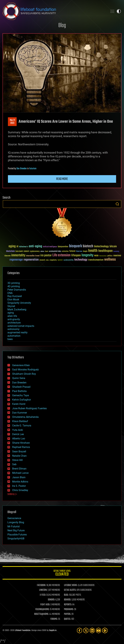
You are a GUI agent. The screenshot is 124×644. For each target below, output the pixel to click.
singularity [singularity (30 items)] (53, 260)
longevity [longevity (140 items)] (87, 255)
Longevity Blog (16, 522)
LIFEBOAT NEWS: (71, 585)
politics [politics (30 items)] (110, 256)
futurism (33, 169)
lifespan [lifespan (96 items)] (76, 255)
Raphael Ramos (21, 447)
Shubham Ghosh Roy (24, 374)
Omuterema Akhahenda (25, 417)
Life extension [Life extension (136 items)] (61, 255)
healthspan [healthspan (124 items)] (105, 251)
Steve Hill (17, 460)
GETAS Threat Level (62, 573)
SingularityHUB (16, 539)
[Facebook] (79, 630)
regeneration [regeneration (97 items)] (31, 260)
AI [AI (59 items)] (17, 247)
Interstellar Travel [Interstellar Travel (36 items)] (33, 256)
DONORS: (51, 600)
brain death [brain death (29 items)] (19, 251)
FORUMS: (54, 619)
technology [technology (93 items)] (81, 260)
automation (14, 336)
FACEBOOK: (41, 585)
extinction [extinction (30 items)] (65, 251)
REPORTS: (68, 605)
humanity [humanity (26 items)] (116, 252)
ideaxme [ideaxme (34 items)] (7, 256)
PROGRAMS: (69, 609)
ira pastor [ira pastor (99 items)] (46, 255)
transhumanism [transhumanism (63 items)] (96, 260)
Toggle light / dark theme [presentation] (119, 11)
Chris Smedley (20, 490)
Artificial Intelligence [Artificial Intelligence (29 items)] (50, 247)
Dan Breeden (22, 169)
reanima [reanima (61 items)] (117, 256)
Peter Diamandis (17, 290)
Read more (62, 179)
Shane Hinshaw (21, 443)
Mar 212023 (12, 122)
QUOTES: (67, 619)
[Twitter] (86, 630)
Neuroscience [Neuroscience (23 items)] (103, 256)
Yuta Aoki (18, 430)
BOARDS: (68, 600)
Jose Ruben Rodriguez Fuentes (29, 408)
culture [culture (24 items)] (42, 251)
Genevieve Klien (21, 365)
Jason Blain (19, 477)
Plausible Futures (17, 535)
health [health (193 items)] (93, 251)
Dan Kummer (20, 413)
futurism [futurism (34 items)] (79, 252)
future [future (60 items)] (72, 251)
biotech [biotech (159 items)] (88, 246)
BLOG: (66, 595)
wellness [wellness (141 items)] (110, 260)
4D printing (14, 286)
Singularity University (19, 303)
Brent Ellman (19, 469)
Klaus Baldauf (20, 421)
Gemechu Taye (21, 395)
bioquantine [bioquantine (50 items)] (63, 247)
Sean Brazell (19, 451)
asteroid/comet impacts (21, 326)
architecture (14, 323)
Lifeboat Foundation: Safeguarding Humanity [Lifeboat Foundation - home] (54, 11)
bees (10, 339)
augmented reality (17, 332)
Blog (62, 26)
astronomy (13, 329)
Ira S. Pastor (19, 486)
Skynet (11, 306)
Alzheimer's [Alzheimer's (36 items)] (24, 247)
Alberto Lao (19, 439)
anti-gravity (14, 319)
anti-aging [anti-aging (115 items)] (35, 246)
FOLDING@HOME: (42, 609)
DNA (10, 293)
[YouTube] (99, 630)
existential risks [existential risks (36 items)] (55, 251)
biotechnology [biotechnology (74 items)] (101, 247)
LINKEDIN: (43, 590)
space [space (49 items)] (60, 260)
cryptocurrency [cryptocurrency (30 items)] (35, 251)
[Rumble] (105, 630)
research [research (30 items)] (42, 260)
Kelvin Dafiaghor (22, 400)
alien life (12, 316)
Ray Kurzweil (15, 296)
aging (11, 313)
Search (117, 204)
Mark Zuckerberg (17, 309)
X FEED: (43, 595)
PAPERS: (67, 614)
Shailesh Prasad (21, 387)
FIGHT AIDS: (45, 605)
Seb (14, 464)
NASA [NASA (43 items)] (96, 256)
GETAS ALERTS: (70, 590)
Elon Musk (13, 299)
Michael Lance (20, 473)
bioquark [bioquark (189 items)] (76, 246)
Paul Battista (19, 391)
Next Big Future (16, 530)
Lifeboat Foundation (23, 630)
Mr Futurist (14, 526)
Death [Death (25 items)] (47, 251)
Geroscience (14, 518)
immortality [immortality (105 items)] (18, 255)
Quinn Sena (19, 378)
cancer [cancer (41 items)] (26, 251)
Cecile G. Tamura (22, 426)
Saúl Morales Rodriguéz (25, 370)
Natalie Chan (19, 456)
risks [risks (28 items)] (47, 260)
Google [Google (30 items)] (85, 251)
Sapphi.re (53, 630)
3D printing (14, 283)
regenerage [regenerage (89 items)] (16, 260)
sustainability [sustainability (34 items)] (68, 260)
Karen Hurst (19, 404)
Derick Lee (18, 434)
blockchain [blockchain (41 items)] (10, 251)
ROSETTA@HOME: (41, 614)
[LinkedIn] (92, 630)
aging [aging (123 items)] (12, 246)
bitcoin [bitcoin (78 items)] (113, 247)
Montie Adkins (20, 482)
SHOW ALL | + (12, 494)
